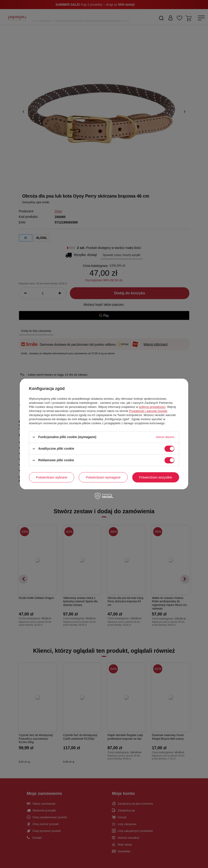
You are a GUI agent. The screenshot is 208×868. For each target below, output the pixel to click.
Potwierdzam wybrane (52, 477)
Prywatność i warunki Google (148, 411)
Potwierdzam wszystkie (156, 477)
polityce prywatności (152, 407)
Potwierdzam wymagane (103, 477)
